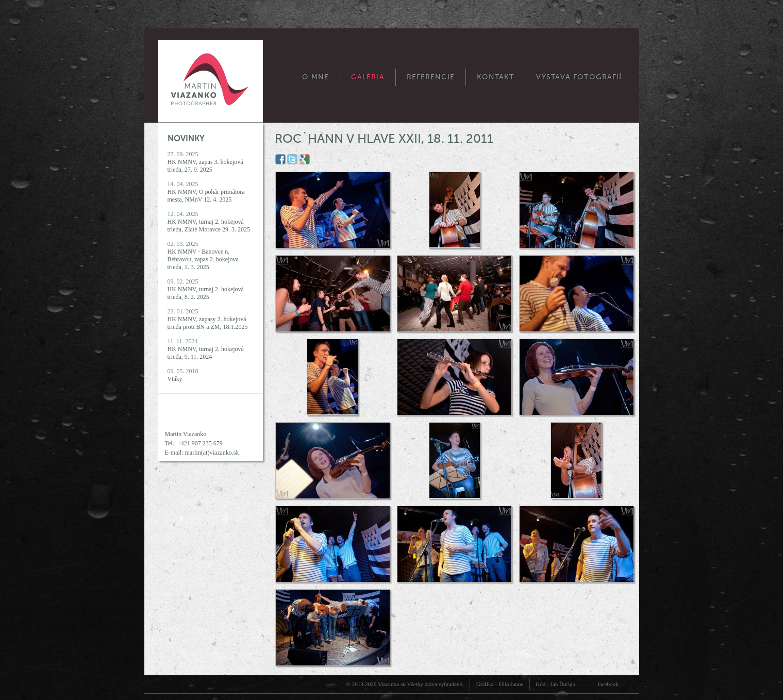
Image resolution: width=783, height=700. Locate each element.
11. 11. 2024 (206, 349)
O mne (316, 77)
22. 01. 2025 (208, 319)
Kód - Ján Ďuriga (555, 684)
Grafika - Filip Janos (500, 684)
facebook (608, 684)
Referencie (431, 77)
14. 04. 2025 (206, 192)
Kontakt (496, 77)
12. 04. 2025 (209, 222)
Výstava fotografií (579, 77)
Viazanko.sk (392, 684)
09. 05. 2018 (183, 375)
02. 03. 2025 (203, 255)
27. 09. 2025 (205, 162)
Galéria (368, 77)
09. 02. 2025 (206, 289)
